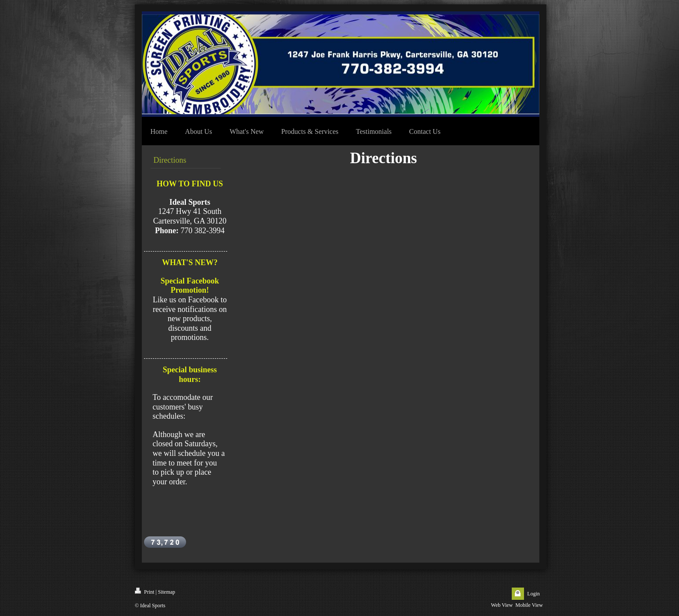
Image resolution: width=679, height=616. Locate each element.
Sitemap (167, 592)
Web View (502, 605)
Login (533, 594)
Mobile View (529, 605)
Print (144, 591)
